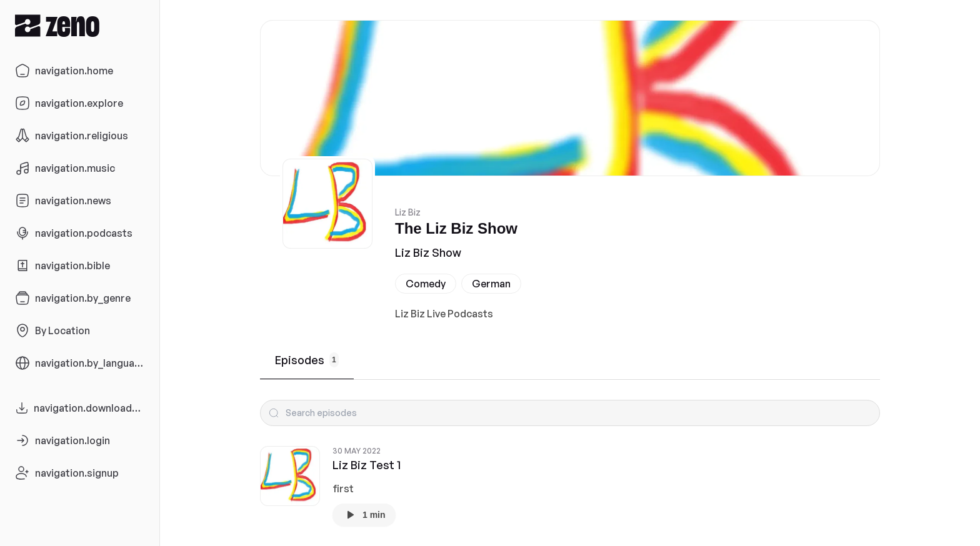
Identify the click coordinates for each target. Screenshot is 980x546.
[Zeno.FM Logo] (80, 25)
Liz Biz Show (428, 252)
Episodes (307, 360)
